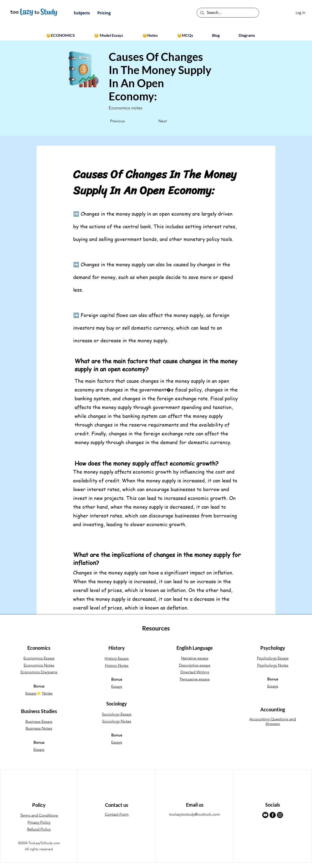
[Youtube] (265, 815)
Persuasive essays (195, 679)
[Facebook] (273, 815)
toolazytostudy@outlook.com (195, 814)
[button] (82, 13)
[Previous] (126, 121)
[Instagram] (280, 815)
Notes (47, 693)
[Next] (154, 121)
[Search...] (228, 13)
